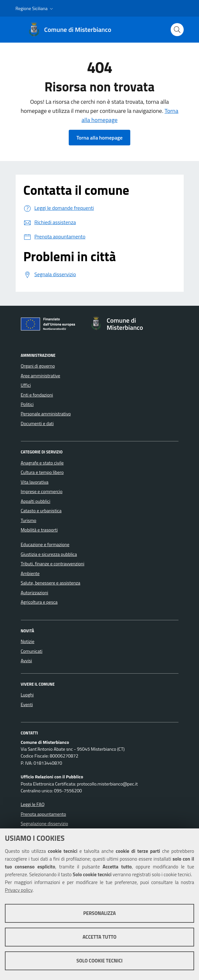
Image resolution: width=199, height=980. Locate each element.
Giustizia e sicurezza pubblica (49, 554)
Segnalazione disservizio (44, 824)
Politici (27, 404)
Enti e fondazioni (37, 395)
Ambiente (30, 573)
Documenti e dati (37, 423)
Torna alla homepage (100, 138)
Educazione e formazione (45, 544)
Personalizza (99, 913)
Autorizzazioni (35, 593)
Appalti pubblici (36, 501)
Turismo (29, 520)
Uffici (26, 385)
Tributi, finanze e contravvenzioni (53, 564)
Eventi (27, 705)
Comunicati (32, 651)
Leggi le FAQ (33, 804)
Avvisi (27, 661)
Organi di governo (38, 366)
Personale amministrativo (46, 414)
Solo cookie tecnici (100, 961)
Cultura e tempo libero (42, 472)
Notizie (28, 641)
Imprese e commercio (42, 491)
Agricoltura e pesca (39, 602)
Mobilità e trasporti (39, 530)
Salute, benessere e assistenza (51, 583)
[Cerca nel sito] (177, 30)
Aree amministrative (41, 376)
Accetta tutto (99, 937)
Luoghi (27, 695)
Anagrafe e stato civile (42, 463)
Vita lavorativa (35, 482)
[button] (35, 8)
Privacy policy (19, 890)
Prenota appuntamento (43, 814)
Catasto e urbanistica (41, 511)
